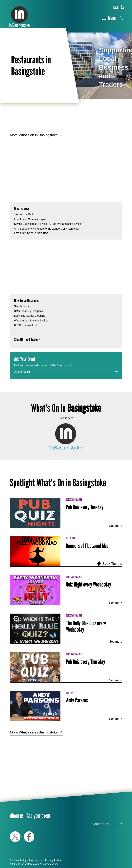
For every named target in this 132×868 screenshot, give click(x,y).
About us (17, 816)
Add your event (38, 816)
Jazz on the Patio (24, 214)
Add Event (22, 372)
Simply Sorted (22, 306)
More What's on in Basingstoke (34, 135)
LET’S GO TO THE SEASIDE (31, 233)
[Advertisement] (64, 167)
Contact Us (101, 824)
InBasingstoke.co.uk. (29, 864)
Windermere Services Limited (31, 321)
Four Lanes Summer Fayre (30, 219)
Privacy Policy (53, 860)
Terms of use (36, 860)
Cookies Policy (18, 860)
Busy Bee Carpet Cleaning (30, 316)
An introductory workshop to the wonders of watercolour (47, 229)
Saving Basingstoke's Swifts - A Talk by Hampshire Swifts (47, 224)
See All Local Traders (27, 339)
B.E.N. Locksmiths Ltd (27, 325)
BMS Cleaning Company (28, 311)
